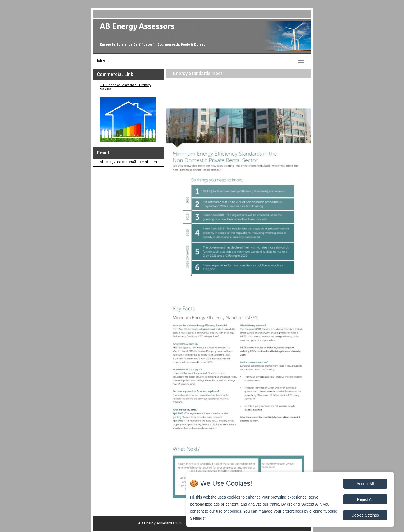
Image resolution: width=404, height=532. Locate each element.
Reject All (365, 499)
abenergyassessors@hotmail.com (128, 162)
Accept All (365, 484)
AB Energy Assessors (137, 26)
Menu (103, 61)
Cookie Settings (365, 515)
